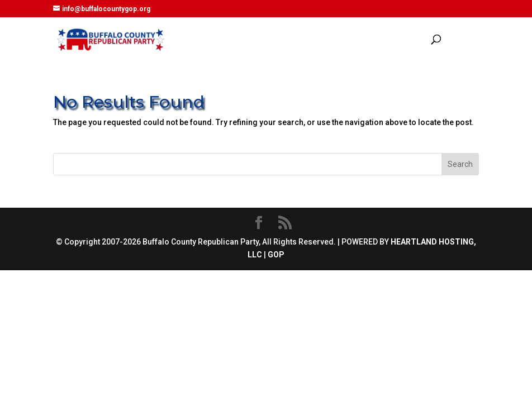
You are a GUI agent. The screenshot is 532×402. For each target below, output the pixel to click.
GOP (276, 255)
